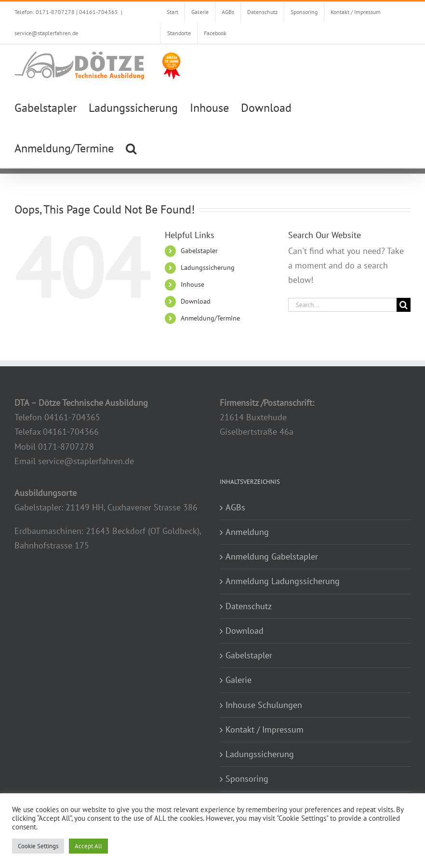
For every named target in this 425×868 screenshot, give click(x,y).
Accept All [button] (88, 846)
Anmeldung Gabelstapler (272, 556)
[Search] (404, 305)
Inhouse (193, 284)
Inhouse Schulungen (264, 705)
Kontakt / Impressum (265, 729)
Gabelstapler (199, 251)
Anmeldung (247, 532)
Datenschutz (249, 606)
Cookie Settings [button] (38, 846)
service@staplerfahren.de (46, 33)
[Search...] (342, 305)
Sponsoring (247, 779)
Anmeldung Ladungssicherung (283, 581)
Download (196, 301)
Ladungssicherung (208, 267)
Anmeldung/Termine (210, 318)
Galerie (239, 680)
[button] (131, 147)
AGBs (235, 507)
